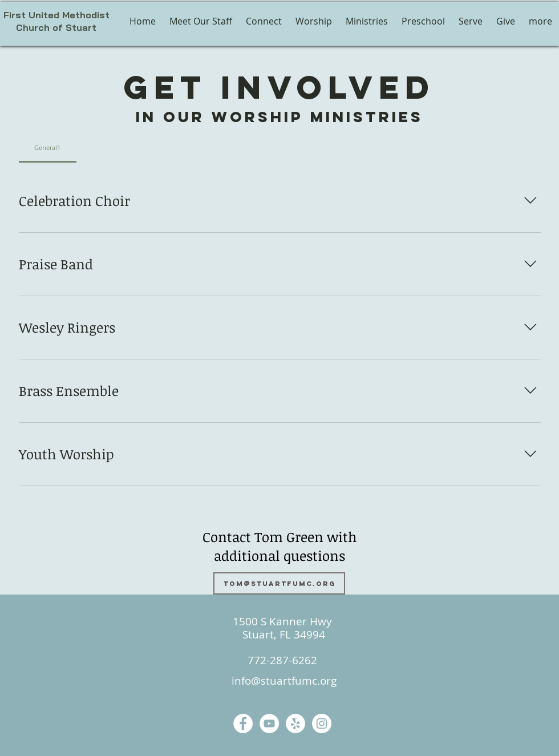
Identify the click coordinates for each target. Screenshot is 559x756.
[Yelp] (295, 723)
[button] (314, 21)
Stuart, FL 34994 (282, 634)
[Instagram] (322, 723)
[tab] (48, 148)
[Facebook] (243, 723)
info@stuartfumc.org (284, 681)
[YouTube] (269, 723)
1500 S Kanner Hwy (282, 621)
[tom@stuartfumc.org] (279, 583)
